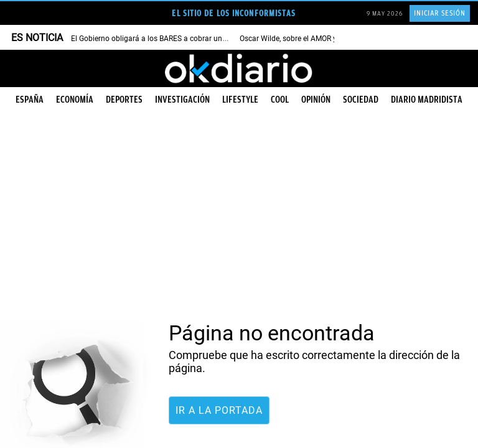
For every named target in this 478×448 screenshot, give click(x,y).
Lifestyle (240, 100)
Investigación (182, 100)
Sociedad (361, 100)
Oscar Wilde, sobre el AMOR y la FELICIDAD (311, 39)
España (30, 100)
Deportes (124, 100)
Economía (75, 100)
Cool (280, 100)
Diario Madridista (427, 100)
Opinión (316, 100)
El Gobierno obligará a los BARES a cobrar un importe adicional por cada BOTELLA (209, 39)
